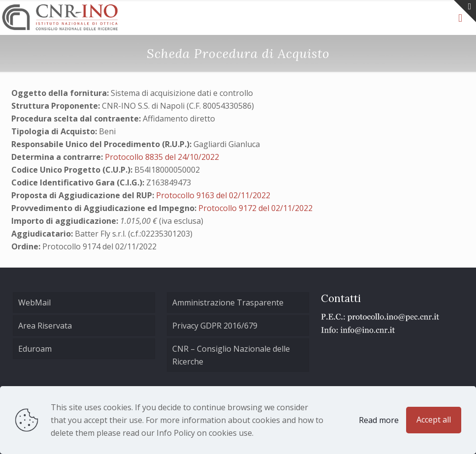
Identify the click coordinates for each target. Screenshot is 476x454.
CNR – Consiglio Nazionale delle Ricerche (231, 355)
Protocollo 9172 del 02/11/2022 (255, 208)
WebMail (34, 303)
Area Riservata (45, 326)
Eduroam (35, 349)
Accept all (434, 420)
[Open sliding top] (465, 11)
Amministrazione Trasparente (228, 303)
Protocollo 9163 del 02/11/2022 (213, 195)
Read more (379, 420)
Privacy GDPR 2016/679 (215, 326)
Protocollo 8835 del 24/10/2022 (162, 157)
